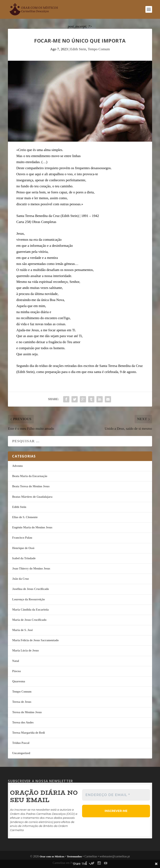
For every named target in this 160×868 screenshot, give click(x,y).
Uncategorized (21, 753)
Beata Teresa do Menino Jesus (31, 486)
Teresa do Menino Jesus (27, 712)
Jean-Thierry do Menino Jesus (31, 569)
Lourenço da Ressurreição (28, 599)
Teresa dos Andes (23, 722)
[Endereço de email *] (116, 795)
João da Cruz (20, 579)
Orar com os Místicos (52, 856)
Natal (16, 661)
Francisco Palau (22, 538)
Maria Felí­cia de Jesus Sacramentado (35, 640)
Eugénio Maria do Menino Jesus (32, 527)
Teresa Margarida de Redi (28, 733)
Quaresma (19, 681)
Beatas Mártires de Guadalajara (32, 497)
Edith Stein (78, 49)
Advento (17, 466)
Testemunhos (74, 856)
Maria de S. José (22, 630)
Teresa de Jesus (22, 702)
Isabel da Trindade (24, 558)
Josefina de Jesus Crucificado (30, 589)
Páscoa (16, 671)
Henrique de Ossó (23, 548)
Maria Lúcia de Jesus (25, 651)
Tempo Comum (99, 49)
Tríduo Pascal (21, 743)
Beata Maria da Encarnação (30, 476)
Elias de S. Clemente (25, 517)
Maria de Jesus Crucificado (29, 620)
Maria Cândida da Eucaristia (30, 610)
